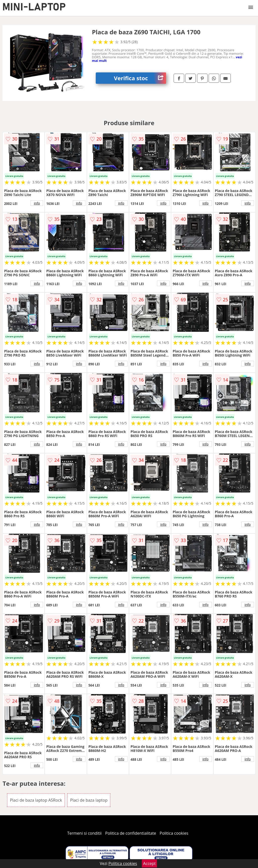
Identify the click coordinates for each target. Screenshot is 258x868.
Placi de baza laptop (89, 800)
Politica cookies (174, 833)
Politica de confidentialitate (131, 833)
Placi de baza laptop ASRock (36, 800)
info (37, 203)
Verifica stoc (140, 78)
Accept (149, 863)
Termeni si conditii (85, 833)
